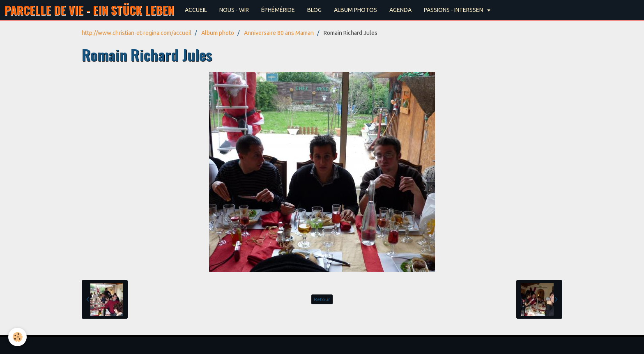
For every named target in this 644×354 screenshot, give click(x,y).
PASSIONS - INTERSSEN (454, 10)
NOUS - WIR (234, 10)
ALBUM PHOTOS (355, 10)
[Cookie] (17, 337)
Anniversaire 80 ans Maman (279, 33)
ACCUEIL (196, 10)
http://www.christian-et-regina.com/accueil (137, 33)
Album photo (218, 33)
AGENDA (400, 10)
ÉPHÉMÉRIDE (278, 10)
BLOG (314, 10)
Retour (322, 299)
